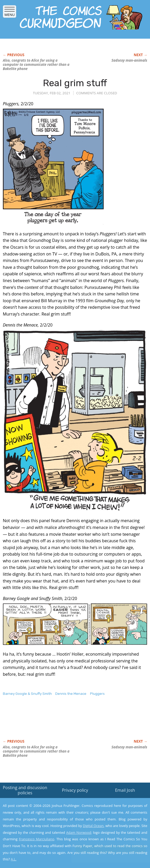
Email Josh (125, 790)
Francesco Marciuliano (37, 839)
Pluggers (97, 694)
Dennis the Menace (71, 694)
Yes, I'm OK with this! (105, 849)
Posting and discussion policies (25, 790)
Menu (10, 13)
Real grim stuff (75, 83)
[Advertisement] (64, 723)
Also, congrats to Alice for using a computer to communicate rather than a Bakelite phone (36, 65)
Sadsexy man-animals (129, 60)
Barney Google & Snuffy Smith (27, 694)
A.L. (14, 859)
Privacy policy (75, 790)
